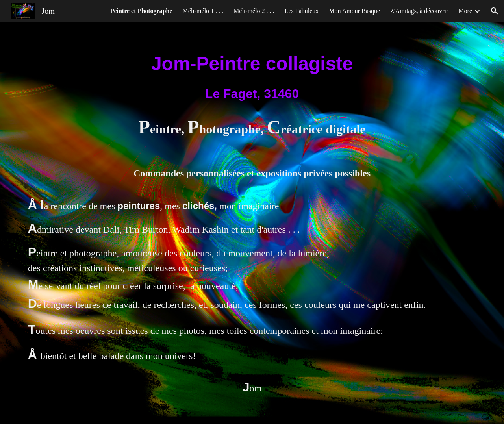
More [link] (465, 11)
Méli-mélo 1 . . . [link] (203, 11)
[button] (495, 11)
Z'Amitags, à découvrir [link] (419, 11)
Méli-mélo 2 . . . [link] (254, 11)
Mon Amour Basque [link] (354, 11)
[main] (252, 76)
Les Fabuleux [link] (302, 11)
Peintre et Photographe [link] (141, 11)
